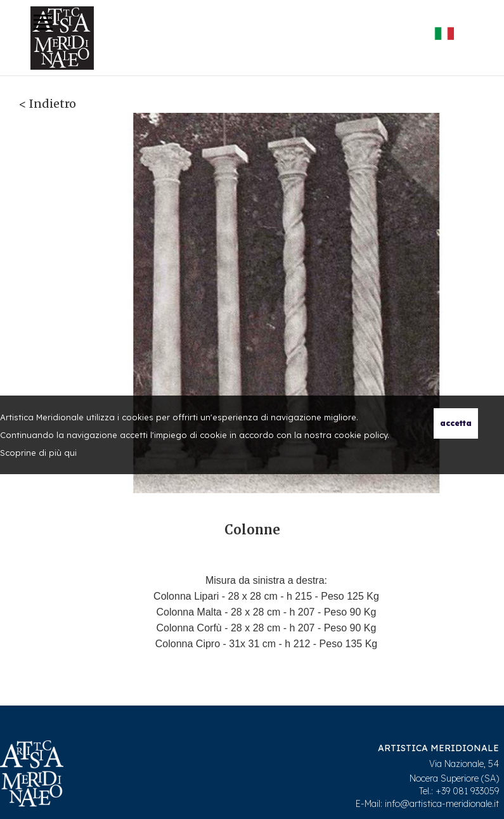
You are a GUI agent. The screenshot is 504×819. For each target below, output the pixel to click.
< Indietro (48, 104)
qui (70, 453)
